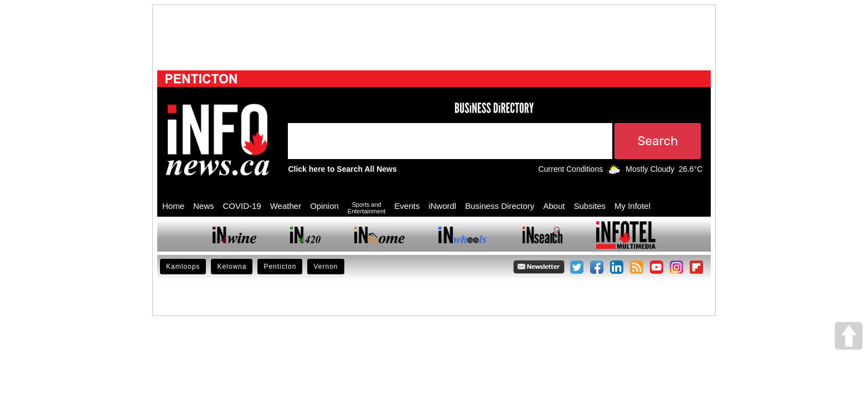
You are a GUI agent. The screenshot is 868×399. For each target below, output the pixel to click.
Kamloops (183, 267)
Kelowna (232, 267)
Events (407, 206)
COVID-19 (242, 206)
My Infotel (632, 206)
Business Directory (500, 206)
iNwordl (442, 206)
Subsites (590, 206)
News (204, 206)
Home (173, 206)
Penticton (280, 267)
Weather (286, 206)
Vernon (325, 267)
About (554, 206)
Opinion (324, 206)
